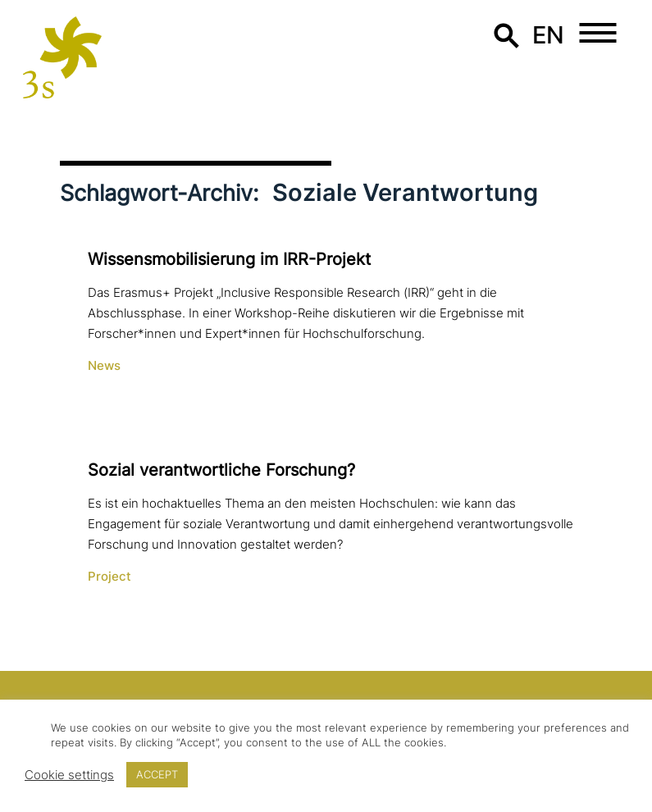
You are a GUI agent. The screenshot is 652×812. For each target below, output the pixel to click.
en (549, 35)
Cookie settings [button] (69, 775)
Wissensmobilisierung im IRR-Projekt (229, 259)
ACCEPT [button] (157, 774)
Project (109, 577)
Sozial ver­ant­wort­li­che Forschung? (221, 470)
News (104, 366)
